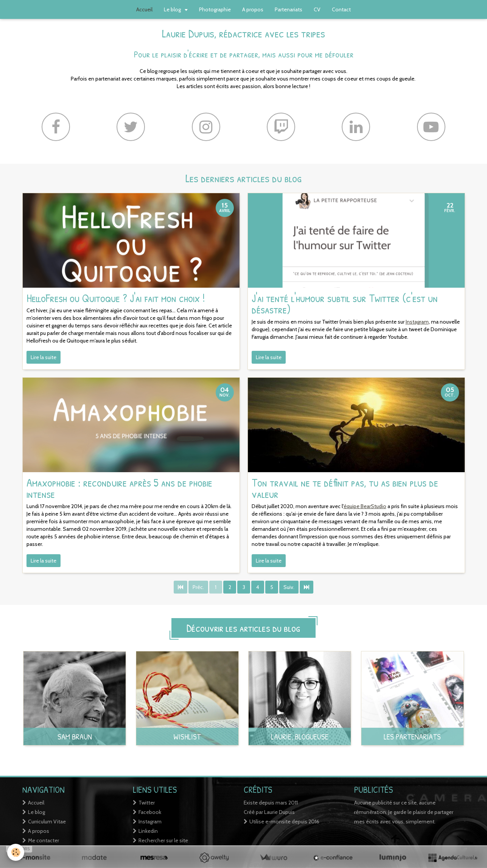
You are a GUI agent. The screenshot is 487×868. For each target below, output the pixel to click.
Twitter (147, 803)
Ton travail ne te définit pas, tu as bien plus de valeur (345, 488)
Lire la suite (44, 357)
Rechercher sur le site (163, 840)
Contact (341, 9)
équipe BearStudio (365, 506)
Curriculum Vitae (47, 821)
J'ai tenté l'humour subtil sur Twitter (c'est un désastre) (345, 304)
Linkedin (148, 831)
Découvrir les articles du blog (243, 628)
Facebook (150, 812)
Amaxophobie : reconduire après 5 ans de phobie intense (119, 488)
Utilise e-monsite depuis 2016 (284, 821)
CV (317, 9)
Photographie (215, 9)
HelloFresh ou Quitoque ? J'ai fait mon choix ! (116, 298)
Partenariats (289, 9)
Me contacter (44, 840)
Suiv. (289, 587)
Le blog (173, 9)
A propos (253, 9)
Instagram (417, 322)
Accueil (36, 803)
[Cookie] (16, 852)
